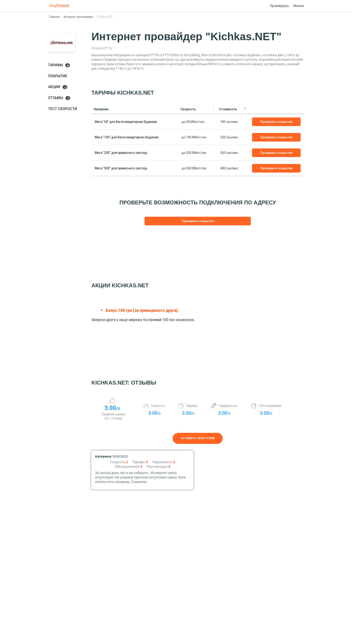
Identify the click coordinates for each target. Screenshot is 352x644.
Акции (58, 87)
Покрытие (58, 76)
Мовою (299, 6)
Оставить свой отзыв (198, 438)
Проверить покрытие (276, 122)
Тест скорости (63, 109)
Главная (54, 17)
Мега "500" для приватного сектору (121, 168)
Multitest (60, 6)
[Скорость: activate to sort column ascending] (198, 109)
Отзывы (59, 98)
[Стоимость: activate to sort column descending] (233, 109)
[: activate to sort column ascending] (276, 109)
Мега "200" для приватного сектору (121, 153)
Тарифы (59, 65)
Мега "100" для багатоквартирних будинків (127, 137)
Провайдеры (279, 6)
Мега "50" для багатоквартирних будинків (126, 122)
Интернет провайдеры (78, 17)
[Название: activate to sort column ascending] (135, 109)
